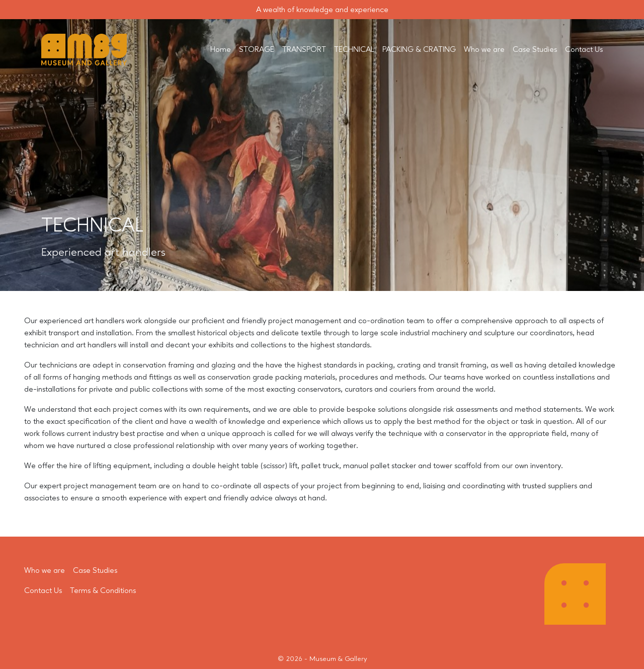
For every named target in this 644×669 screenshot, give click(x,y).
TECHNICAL (354, 50)
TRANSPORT (304, 50)
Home (221, 50)
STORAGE (257, 50)
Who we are (484, 50)
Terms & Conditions (103, 591)
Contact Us (584, 50)
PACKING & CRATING (419, 50)
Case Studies (535, 50)
